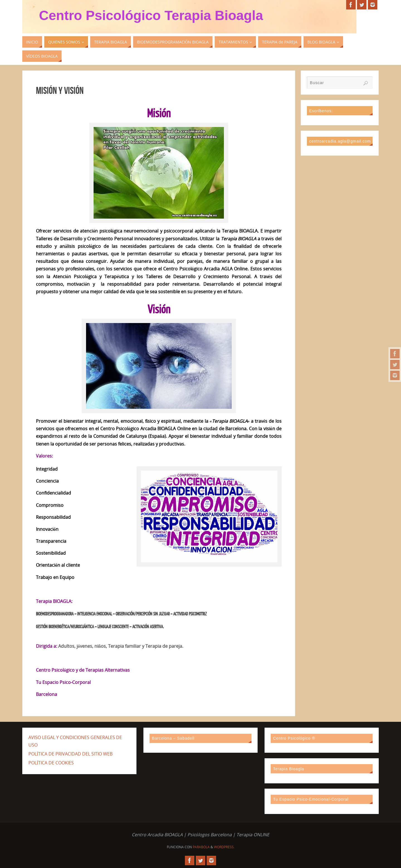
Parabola (201, 847)
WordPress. (224, 847)
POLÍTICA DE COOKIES (51, 763)
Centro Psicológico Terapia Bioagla (151, 16)
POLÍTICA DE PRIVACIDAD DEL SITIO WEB (70, 754)
